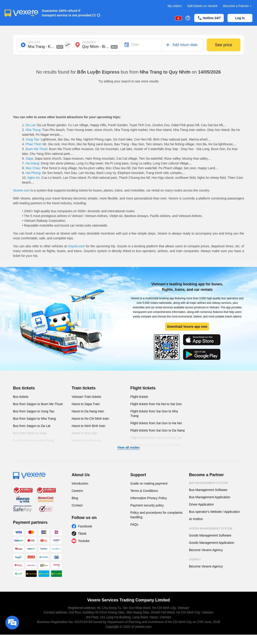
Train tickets (84, 388)
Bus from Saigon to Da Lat (32, 426)
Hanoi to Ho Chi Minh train (90, 419)
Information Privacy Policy (149, 498)
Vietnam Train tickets (86, 397)
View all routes (128, 447)
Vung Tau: (33, 139)
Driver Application (201, 504)
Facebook (85, 526)
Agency (195, 560)
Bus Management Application (210, 497)
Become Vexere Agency (206, 550)
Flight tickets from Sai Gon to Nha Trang (154, 414)
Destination (89, 42)
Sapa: (30, 158)
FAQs (134, 524)
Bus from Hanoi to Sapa (30, 433)
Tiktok (82, 534)
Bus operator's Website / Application (214, 512)
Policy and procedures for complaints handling (156, 515)
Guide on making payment (149, 483)
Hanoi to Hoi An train (86, 440)
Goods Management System (211, 529)
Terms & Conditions (144, 491)
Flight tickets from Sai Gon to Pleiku (156, 445)
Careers (77, 491)
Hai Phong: (34, 173)
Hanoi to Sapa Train (86, 404)
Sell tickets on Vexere (202, 6)
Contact (77, 505)
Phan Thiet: (34, 144)
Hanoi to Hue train (84, 433)
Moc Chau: (33, 168)
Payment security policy (147, 505)
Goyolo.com (76, 246)
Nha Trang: (34, 130)
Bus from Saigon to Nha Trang (34, 419)
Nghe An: (34, 178)
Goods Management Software (210, 535)
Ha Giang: (33, 163)
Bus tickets (24, 388)
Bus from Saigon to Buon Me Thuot (38, 404)
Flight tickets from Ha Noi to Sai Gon (156, 404)
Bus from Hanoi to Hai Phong (34, 440)
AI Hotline (196, 519)
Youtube (84, 541)
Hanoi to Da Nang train (88, 411)
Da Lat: (31, 125)
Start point (34, 42)
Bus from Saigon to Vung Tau (34, 411)
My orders (175, 6)
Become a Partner (238, 6)
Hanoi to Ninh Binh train (88, 426)
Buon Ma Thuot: (37, 149)
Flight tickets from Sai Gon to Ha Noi (156, 423)
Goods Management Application (212, 543)
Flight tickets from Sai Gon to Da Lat (156, 438)
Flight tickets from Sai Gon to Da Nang (157, 430)
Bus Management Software (208, 490)
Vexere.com (21, 190)
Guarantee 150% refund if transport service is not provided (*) (69, 13)
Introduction (80, 483)
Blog (75, 498)
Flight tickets (143, 388)
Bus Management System (208, 483)
